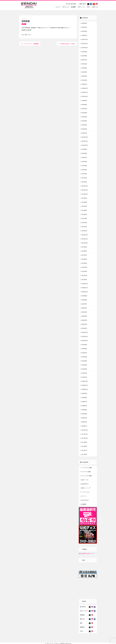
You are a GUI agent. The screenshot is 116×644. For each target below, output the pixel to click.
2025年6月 (83, 64)
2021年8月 (83, 251)
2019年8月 (83, 349)
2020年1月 (83, 328)
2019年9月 (83, 345)
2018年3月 (83, 418)
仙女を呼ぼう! (84, 484)
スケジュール (66, 7)
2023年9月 (83, 149)
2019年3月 (83, 369)
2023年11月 (84, 141)
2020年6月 (83, 308)
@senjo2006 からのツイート (86, 553)
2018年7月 (83, 402)
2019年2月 (83, 373)
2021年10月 (84, 243)
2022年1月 (83, 231)
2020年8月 (83, 300)
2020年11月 (84, 288)
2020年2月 (83, 324)
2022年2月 (83, 227)
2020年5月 (83, 312)
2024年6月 (83, 113)
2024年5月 (83, 117)
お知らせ (24, 24)
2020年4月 (83, 316)
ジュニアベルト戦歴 (86, 476)
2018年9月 (83, 393)
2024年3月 (83, 125)
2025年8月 (83, 56)
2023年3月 (83, 174)
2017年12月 (84, 430)
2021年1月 (83, 279)
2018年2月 (83, 422)
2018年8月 (83, 397)
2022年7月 (83, 206)
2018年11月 (84, 385)
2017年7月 (83, 450)
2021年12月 (84, 235)
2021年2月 (83, 275)
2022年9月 (83, 198)
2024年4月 (83, 121)
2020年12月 (84, 284)
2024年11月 (84, 92)
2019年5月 (83, 361)
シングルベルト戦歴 (86, 468)
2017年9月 (83, 442)
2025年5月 (83, 68)
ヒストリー (83, 496)
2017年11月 (84, 434)
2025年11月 (84, 44)
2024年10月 (84, 96)
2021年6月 (83, 259)
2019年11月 (84, 336)
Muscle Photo (84, 500)
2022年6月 (83, 210)
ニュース (58, 7)
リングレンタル (85, 492)
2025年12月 (84, 39)
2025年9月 (83, 52)
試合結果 (73, 7)
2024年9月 (83, 100)
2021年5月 (83, 263)
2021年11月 (84, 239)
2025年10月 (84, 48)
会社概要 (83, 504)
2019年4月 (83, 365)
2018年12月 (84, 381)
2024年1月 (83, 133)
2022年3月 (83, 223)
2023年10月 (84, 145)
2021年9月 (83, 247)
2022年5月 (83, 214)
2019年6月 (83, 357)
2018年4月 (83, 414)
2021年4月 (83, 267)
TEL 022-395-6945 (71, 4)
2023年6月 (83, 161)
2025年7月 (83, 60)
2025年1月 (83, 84)
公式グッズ (95, 7)
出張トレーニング (85, 488)
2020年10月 (84, 292)
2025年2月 (83, 80)
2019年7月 (83, 353)
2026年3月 (83, 27)
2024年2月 (83, 129)
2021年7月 (83, 255)
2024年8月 (83, 105)
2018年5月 (83, 410)
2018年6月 (83, 406)
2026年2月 (83, 31)
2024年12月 (84, 88)
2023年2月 (83, 178)
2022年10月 (84, 194)
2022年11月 (84, 190)
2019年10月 (84, 341)
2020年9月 (83, 296)
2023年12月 (84, 137)
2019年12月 (84, 332)
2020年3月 (83, 320)
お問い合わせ (83, 4)
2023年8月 (83, 153)
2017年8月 (83, 446)
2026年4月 (83, 23)
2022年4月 (83, 218)
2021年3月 (83, 271)
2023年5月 (83, 166)
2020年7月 (83, 304)
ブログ (88, 7)
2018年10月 (84, 389)
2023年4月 (83, 170)
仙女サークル (84, 480)
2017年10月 (84, 438)
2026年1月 (83, 35)
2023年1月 (83, 182)
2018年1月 (83, 426)
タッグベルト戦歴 (85, 472)
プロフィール (81, 7)
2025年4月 (83, 72)
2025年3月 (83, 76)
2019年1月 (83, 377)
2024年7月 (83, 109)
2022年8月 (83, 202)
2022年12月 (84, 186)
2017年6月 (83, 454)
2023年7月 (83, 157)
